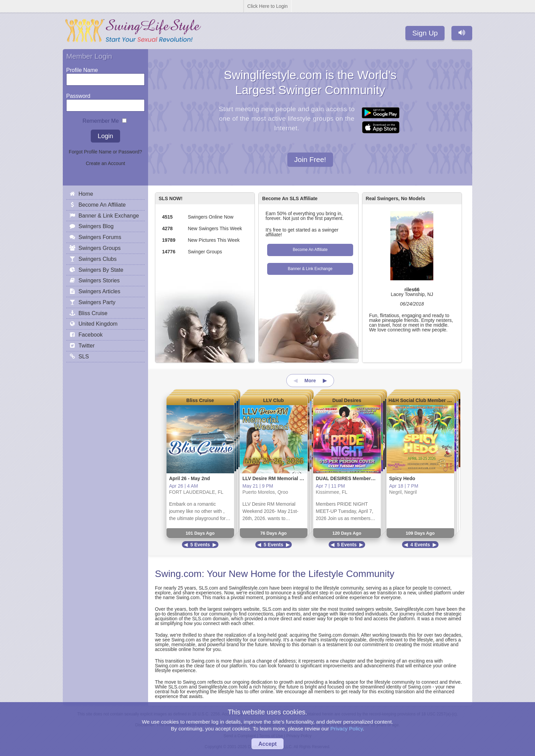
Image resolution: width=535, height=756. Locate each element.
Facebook (91, 335)
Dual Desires (347, 400)
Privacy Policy (346, 729)
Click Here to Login (267, 6)
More (310, 381)
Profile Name (82, 68)
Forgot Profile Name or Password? (106, 152)
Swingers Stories (99, 280)
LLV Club (273, 400)
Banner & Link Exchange (310, 269)
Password (78, 94)
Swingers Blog (96, 226)
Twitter (86, 345)
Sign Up (425, 33)
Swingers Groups (99, 248)
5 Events (200, 545)
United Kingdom (98, 324)
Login (105, 136)
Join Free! (310, 160)
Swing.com (178, 574)
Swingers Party (97, 302)
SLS (84, 356)
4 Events (420, 545)
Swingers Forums (100, 237)
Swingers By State (101, 270)
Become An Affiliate (310, 250)
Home (86, 194)
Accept (267, 744)
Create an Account (105, 163)
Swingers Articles (99, 291)
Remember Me (101, 119)
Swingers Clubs (98, 259)
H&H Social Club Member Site (422, 400)
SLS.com (208, 588)
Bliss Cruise (200, 400)
